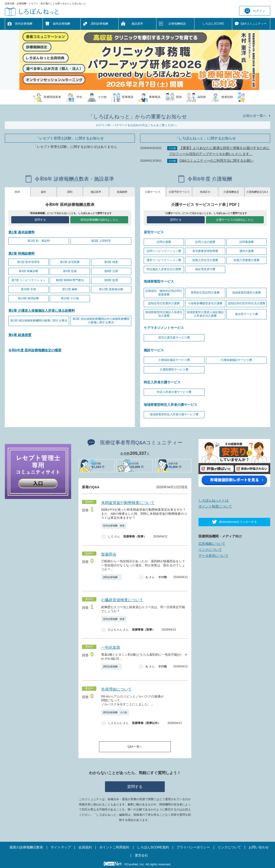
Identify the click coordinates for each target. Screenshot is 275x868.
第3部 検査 (111, 262)
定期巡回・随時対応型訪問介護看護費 (164, 293)
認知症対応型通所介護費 (164, 303)
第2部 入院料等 (101, 241)
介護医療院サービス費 (174, 370)
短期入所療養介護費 (247, 260)
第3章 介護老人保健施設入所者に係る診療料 (42, 311)
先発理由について (116, 689)
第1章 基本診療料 (22, 232)
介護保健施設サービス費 (236, 360)
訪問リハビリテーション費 (164, 251)
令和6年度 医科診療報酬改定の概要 (35, 350)
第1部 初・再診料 (39, 241)
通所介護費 (247, 251)
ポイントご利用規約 (114, 847)
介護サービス (153, 192)
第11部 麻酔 (70, 289)
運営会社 (141, 855)
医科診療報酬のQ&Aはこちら (99, 220)
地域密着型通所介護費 (247, 293)
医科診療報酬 (24, 24)
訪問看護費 (247, 242)
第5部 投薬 (70, 271)
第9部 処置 (111, 280)
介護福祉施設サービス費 (174, 360)
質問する (40, 220)
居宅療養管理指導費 (205, 251)
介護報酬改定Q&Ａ (257, 192)
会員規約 (85, 847)
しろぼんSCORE (213, 24)
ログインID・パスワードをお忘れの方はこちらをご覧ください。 (137, 125)
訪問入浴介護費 (205, 242)
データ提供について (214, 556)
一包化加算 (111, 647)
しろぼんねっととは (214, 500)
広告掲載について (212, 544)
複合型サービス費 (247, 314)
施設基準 (137, 24)
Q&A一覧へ (135, 747)
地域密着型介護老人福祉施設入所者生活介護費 (205, 314)
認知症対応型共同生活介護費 (247, 303)
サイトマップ (61, 847)
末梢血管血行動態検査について (128, 503)
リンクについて (210, 550)
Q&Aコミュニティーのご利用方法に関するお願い (216, 161)
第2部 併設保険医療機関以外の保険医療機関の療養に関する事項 (101, 321)
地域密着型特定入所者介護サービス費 (174, 414)
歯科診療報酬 (61, 24)
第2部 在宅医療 (70, 262)
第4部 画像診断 (28, 271)
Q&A (254, 24)
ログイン (255, 11)
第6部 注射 (111, 271)
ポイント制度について (215, 506)
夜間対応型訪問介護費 (205, 293)
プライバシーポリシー (193, 847)
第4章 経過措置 (20, 335)
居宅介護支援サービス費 (174, 338)
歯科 (44, 192)
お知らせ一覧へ (255, 116)
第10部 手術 (29, 289)
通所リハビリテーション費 (164, 260)
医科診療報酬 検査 (114, 526)
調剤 (70, 192)
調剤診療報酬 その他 (115, 712)
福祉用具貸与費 (205, 269)
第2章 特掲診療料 (22, 253)
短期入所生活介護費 (205, 260)
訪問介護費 (164, 242)
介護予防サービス (179, 192)
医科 (17, 192)
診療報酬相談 (177, 24)
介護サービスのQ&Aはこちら (235, 220)
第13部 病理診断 (29, 298)
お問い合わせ (259, 847)
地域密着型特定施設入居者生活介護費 (164, 314)
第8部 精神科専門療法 (70, 280)
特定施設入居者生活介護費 (164, 269)
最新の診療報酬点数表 (26, 847)
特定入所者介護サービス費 (174, 392)
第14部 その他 (70, 298)
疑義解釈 (122, 192)
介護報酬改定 (231, 192)
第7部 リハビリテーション (28, 280)
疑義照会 (109, 554)
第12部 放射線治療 (111, 289)
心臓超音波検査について (122, 600)
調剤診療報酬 (99, 24)
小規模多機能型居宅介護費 (205, 303)
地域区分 (205, 192)
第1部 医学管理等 (28, 262)
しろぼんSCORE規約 (153, 847)
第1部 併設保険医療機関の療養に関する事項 (39, 321)
